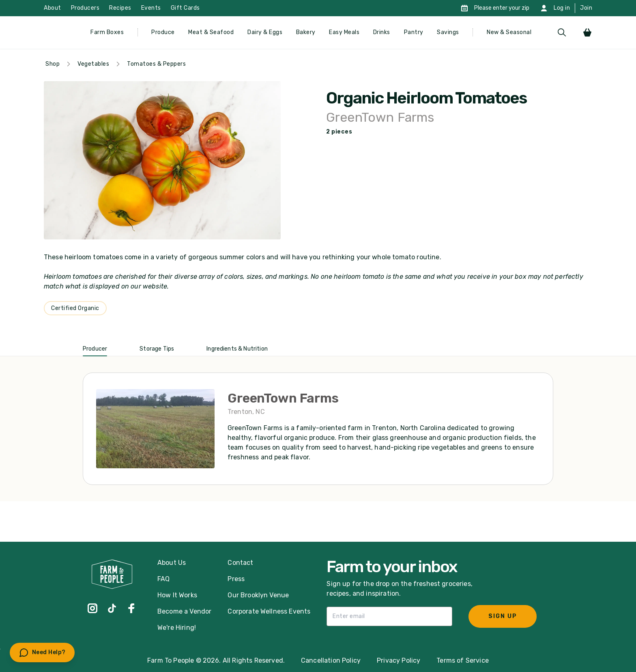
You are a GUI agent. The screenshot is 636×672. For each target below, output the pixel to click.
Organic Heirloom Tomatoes (426, 98)
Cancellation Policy (331, 660)
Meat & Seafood (211, 32)
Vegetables (93, 64)
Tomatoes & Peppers (156, 64)
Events (151, 8)
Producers (85, 8)
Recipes (120, 8)
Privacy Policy (399, 660)
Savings (448, 32)
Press (236, 579)
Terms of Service (463, 660)
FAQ (163, 579)
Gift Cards (185, 8)
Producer (95, 349)
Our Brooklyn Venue (258, 595)
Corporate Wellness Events (269, 611)
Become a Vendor (184, 611)
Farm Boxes (107, 32)
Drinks (382, 32)
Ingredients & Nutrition (237, 349)
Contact (240, 563)
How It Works (177, 595)
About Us (172, 563)
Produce (163, 32)
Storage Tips (157, 349)
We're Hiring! (177, 628)
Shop (53, 64)
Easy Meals (344, 32)
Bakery (306, 32)
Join (586, 8)
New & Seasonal (509, 32)
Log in (562, 8)
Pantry (414, 32)
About (53, 8)
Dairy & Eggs (265, 32)
